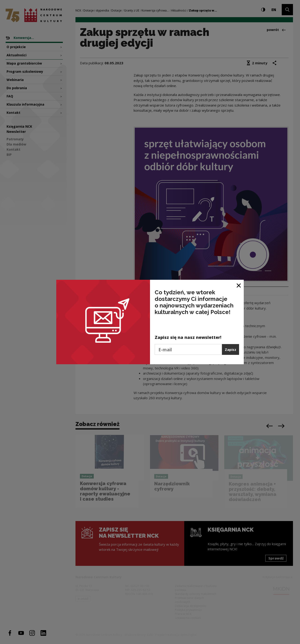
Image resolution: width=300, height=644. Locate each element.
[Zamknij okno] (239, 285)
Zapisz (231, 349)
